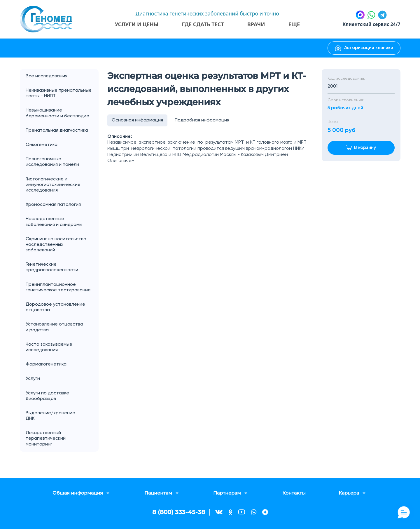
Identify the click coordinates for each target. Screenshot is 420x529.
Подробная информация (202, 120)
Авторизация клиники (364, 48)
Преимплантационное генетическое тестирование (58, 287)
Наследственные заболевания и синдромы (54, 222)
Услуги (62, 379)
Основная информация (137, 120)
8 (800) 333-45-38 (179, 512)
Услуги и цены (137, 24)
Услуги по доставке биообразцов (47, 396)
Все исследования (47, 76)
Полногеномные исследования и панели (62, 162)
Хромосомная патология (53, 205)
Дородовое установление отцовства (55, 307)
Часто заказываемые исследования (49, 347)
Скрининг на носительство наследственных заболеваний (56, 245)
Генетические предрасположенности (52, 267)
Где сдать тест (203, 24)
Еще (294, 24)
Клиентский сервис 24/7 (371, 24)
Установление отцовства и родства (62, 327)
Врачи (256, 24)
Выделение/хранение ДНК (62, 416)
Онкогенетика (62, 145)
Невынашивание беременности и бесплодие (57, 113)
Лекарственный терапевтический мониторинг (46, 438)
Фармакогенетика (46, 364)
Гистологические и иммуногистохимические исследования (53, 185)
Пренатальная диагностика (57, 130)
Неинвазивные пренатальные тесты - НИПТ (59, 93)
